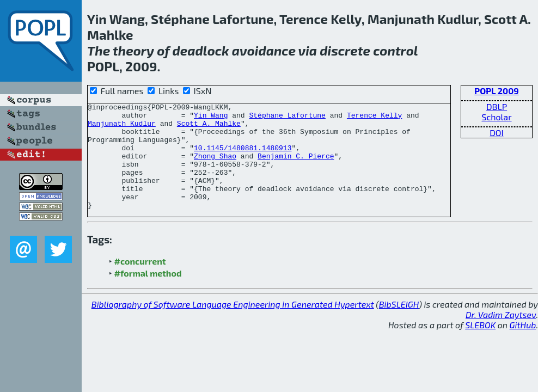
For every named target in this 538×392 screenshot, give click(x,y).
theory (133, 50)
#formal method (148, 294)
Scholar (496, 117)
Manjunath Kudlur (122, 128)
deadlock (201, 50)
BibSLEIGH (399, 325)
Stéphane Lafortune (287, 118)
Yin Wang (211, 118)
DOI (497, 133)
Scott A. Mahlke (209, 128)
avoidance (264, 50)
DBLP (497, 106)
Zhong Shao (215, 167)
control (396, 50)
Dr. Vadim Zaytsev (501, 336)
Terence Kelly (374, 118)
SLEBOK (480, 346)
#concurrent (140, 282)
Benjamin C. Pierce (296, 167)
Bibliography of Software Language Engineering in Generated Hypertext (233, 325)
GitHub (523, 346)
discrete (345, 50)
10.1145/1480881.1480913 (243, 157)
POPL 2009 (496, 91)
